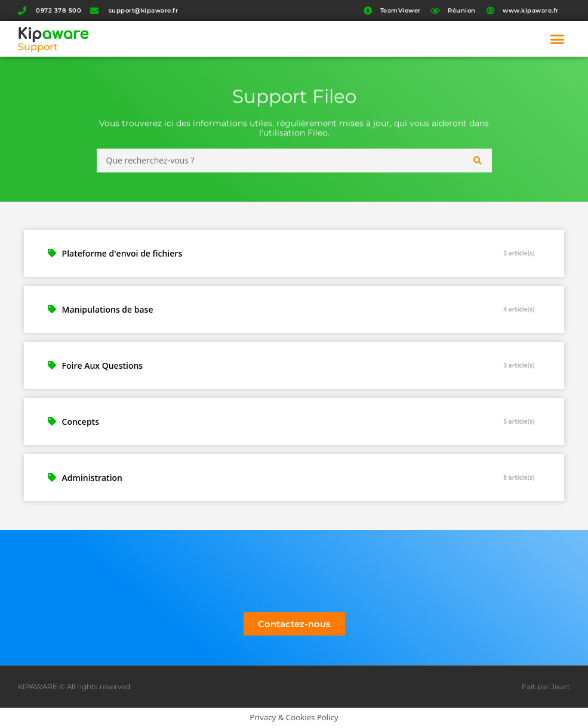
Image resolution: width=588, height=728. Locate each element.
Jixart (561, 687)
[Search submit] (478, 161)
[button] (558, 39)
